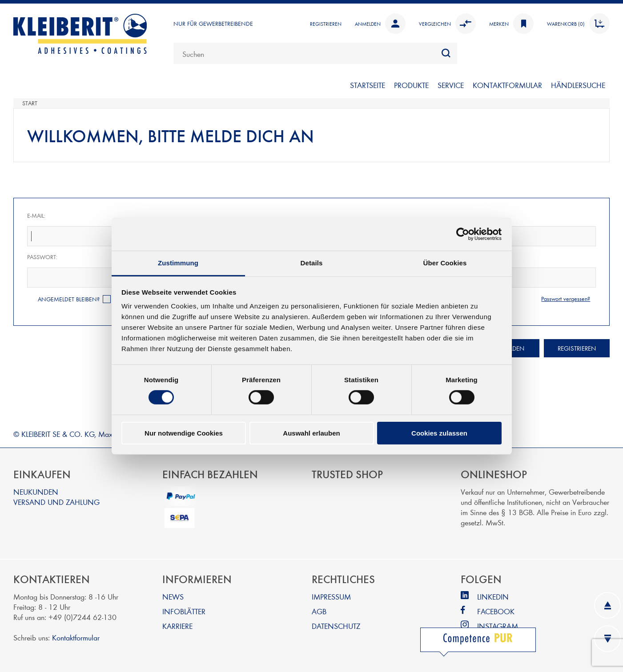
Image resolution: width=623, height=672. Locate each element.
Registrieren (326, 24)
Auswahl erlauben (311, 433)
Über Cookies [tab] (445, 263)
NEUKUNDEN (36, 491)
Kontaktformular (76, 637)
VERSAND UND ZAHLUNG (56, 502)
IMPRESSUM (331, 596)
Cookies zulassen (439, 433)
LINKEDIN (493, 596)
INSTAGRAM (498, 626)
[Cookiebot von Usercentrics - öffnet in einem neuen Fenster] (463, 234)
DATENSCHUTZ (336, 626)
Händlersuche (578, 85)
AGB (319, 611)
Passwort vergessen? (566, 299)
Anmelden (380, 24)
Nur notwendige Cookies (184, 433)
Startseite (368, 85)
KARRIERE (177, 626)
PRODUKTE (411, 85)
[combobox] (315, 53)
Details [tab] (312, 263)
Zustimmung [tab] (178, 263)
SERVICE (451, 85)
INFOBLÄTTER (184, 611)
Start (30, 103)
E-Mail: (36, 216)
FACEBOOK (496, 611)
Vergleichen (447, 24)
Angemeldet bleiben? (69, 299)
